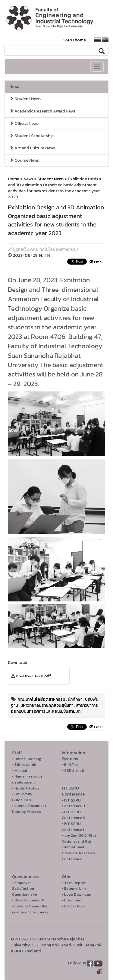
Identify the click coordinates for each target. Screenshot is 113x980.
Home (14, 179)
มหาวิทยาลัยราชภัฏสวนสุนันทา (47, 705)
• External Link (74, 888)
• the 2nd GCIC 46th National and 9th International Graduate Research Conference (79, 847)
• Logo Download (77, 894)
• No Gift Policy (26, 788)
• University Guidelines (22, 797)
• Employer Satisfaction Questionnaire (25, 889)
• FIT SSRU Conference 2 (73, 815)
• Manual (19, 770)
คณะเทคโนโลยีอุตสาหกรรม (41, 699)
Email (96, 262)
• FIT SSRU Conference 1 (73, 827)
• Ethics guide (24, 764)
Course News (24, 160)
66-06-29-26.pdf (33, 676)
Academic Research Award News (42, 111)
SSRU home (75, 40)
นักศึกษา (75, 699)
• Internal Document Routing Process (29, 809)
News (14, 87)
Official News (24, 123)
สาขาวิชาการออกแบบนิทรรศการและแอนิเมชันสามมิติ (54, 708)
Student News (25, 99)
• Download (72, 900)
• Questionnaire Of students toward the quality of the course (30, 906)
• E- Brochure (73, 906)
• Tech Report (74, 883)
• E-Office (70, 764)
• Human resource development (27, 779)
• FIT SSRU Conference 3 (73, 803)
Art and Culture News (32, 148)
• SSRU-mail (73, 770)
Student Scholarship (31, 136)
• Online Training (27, 759)
